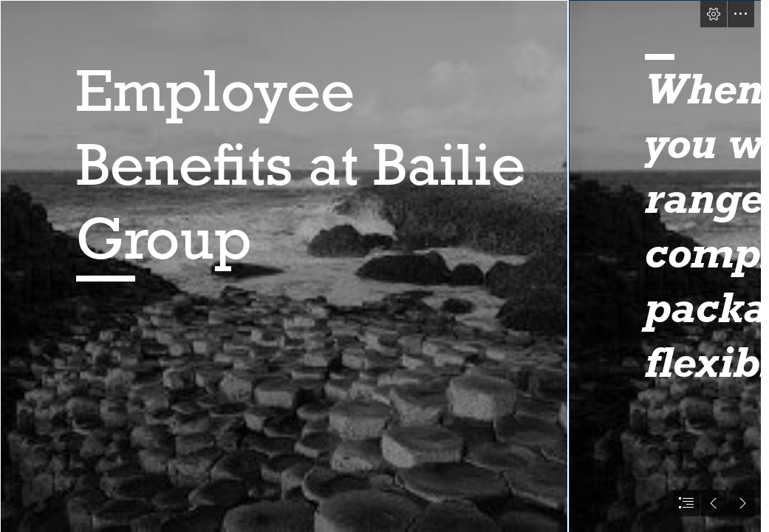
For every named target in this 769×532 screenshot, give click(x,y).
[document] (384, 266)
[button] (714, 14)
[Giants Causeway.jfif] (284, 266)
